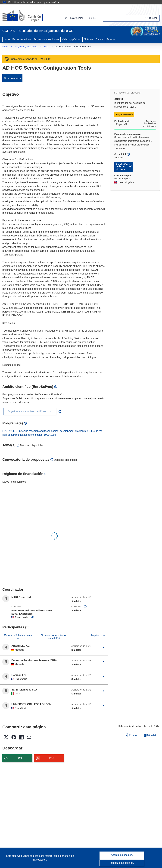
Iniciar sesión (74, 18)
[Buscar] (151, 18)
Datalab (100, 39)
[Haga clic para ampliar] (104, 647)
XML (20, 758)
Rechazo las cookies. (122, 863)
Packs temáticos (22, 39)
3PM (46, 47)
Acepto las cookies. (122, 855)
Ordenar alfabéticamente (18, 635)
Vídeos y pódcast (72, 39)
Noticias (88, 39)
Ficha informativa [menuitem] (12, 78)
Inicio (7, 39)
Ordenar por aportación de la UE (54, 637)
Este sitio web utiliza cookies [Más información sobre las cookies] (23, 856)
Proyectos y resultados (46, 39)
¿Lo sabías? (51, 2)
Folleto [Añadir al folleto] (131, 735)
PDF (52, 758)
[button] (93, 18)
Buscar (111, 39)
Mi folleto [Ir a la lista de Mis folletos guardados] (151, 735)
